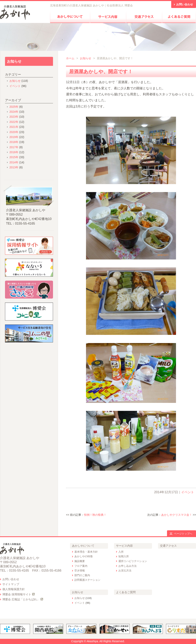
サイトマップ (11, 584)
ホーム (70, 58)
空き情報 (80, 571)
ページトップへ (183, 534)
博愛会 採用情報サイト (17, 594)
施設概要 (80, 561)
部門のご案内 (82, 575)
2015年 (14, 157)
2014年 (14, 162)
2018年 (14, 142)
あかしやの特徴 (83, 556)
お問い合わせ (11, 579)
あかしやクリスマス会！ (177, 515)
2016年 (14, 152)
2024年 (14, 112)
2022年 (14, 122)
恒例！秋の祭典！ (95, 515)
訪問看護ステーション (87, 580)
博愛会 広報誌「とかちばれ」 (21, 599)
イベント (188, 492)
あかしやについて (83, 546)
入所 (121, 552)
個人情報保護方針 (14, 589)
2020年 (14, 132)
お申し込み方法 (127, 566)
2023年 (14, 117)
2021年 (14, 127)
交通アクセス (168, 546)
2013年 (14, 167)
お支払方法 (125, 571)
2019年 (14, 137)
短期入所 (124, 556)
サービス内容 (124, 546)
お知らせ (86, 58)
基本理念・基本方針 (86, 552)
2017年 (14, 147)
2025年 (14, 107)
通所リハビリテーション (133, 561)
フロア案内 (81, 566)
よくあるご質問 (126, 592)
